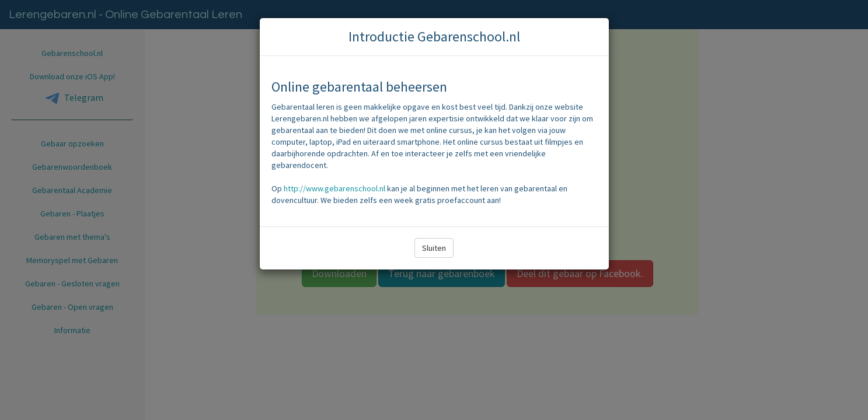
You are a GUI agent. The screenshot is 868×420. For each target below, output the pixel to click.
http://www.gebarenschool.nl (334, 188)
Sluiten (434, 248)
